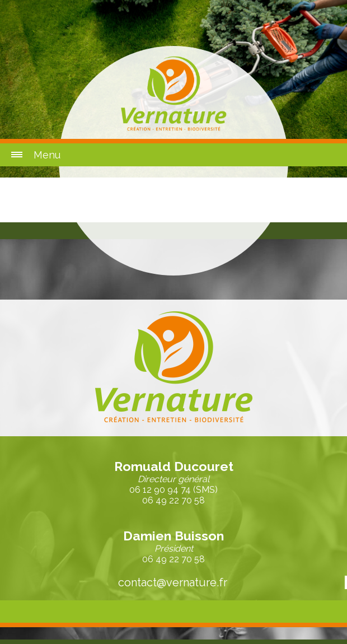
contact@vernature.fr (173, 582)
